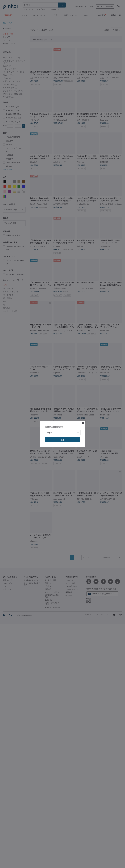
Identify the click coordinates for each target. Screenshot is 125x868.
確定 (62, 440)
